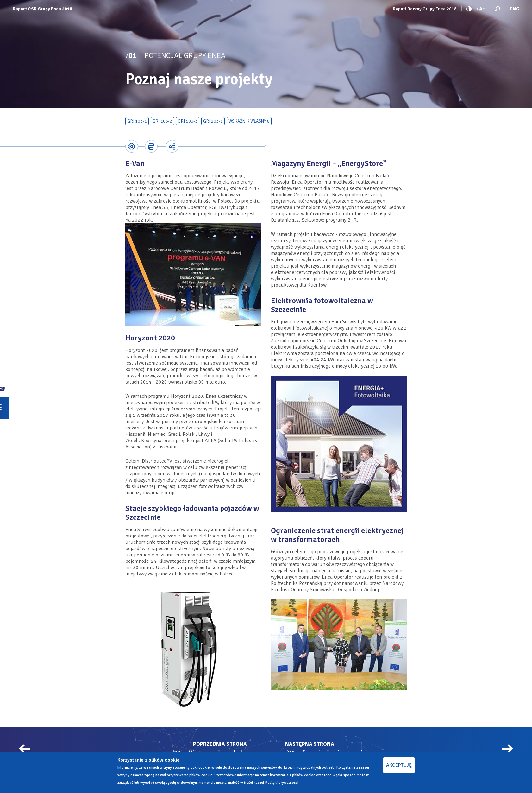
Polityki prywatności (282, 783)
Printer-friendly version (151, 146)
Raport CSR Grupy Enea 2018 (42, 9)
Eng (515, 9)
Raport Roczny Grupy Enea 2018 (425, 9)
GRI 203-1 (213, 121)
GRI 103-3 (188, 121)
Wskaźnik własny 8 (249, 121)
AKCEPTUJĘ (399, 765)
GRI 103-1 (137, 121)
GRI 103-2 (162, 121)
